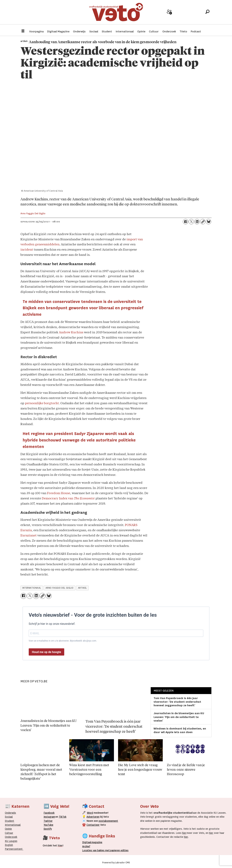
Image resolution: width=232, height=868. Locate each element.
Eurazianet (29, 536)
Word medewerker (169, 16)
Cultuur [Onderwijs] (9, 833)
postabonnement (108, 821)
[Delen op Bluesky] (208, 222)
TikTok (63, 817)
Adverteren (93, 817)
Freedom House (59, 493)
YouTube (48, 825)
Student (107, 31)
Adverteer (157, 15)
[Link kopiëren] (203, 222)
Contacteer (93, 825)
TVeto (183, 31)
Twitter (48, 821)
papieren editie (119, 850)
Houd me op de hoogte (47, 652)
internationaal (32, 588)
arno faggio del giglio (60, 588)
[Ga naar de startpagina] (116, 13)
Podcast (196, 31)
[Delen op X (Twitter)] (191, 222)
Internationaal (125, 31)
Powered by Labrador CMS (116, 863)
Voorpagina (36, 31)
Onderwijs (79, 31)
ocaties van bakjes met (97, 850)
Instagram (49, 817)
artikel (82, 588)
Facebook (49, 813)
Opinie (141, 31)
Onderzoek (169, 31)
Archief (182, 15)
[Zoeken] (207, 13)
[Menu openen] (23, 31)
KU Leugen (11, 841)
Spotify (48, 829)
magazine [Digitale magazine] (93, 842)
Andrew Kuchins (71, 333)
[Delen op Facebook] (186, 222)
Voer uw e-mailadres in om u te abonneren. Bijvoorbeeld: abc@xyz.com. (63, 641)
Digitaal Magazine (58, 31)
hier (184, 833)
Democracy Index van (68, 499)
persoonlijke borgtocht (42, 403)
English (9, 845)
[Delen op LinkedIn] (197, 222)
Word (90, 813)
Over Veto (195, 15)
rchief (86, 846)
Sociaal (94, 31)
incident (27, 250)
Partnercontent (14, 849)
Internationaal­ (13, 825)
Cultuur (154, 31)
